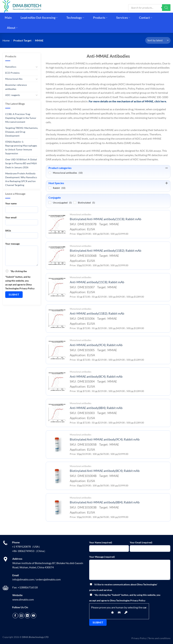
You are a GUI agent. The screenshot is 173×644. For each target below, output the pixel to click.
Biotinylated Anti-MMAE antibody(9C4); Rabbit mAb (105, 439)
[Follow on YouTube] (34, 616)
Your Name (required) (101, 542)
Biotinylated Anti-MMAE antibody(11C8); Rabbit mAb (106, 219)
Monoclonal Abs (14, 79)
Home (6, 40)
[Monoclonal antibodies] (50, 173)
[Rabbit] (50, 188)
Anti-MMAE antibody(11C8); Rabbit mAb (97, 282)
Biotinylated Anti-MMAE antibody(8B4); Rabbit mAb (105, 502)
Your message (22, 255)
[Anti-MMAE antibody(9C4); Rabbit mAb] (57, 350)
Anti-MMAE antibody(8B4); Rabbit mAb (96, 408)
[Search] (166, 8)
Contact (146, 18)
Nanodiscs (11, 67)
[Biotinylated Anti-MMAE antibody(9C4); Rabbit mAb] (57, 444)
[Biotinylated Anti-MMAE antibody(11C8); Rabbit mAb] (57, 224)
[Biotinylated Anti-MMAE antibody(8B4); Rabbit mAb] (57, 507)
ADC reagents (13, 95)
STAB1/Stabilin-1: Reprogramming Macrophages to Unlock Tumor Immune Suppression (21, 148)
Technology (75, 18)
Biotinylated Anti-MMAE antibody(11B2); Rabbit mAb (106, 251)
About (12, 28)
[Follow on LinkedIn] (27, 616)
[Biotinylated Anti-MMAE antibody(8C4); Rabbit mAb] (57, 476)
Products (100, 18)
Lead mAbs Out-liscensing (39, 18)
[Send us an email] (21, 616)
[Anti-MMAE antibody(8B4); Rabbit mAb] (57, 413)
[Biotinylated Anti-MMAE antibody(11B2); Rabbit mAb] (57, 256)
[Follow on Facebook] (15, 616)
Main (8, 18)
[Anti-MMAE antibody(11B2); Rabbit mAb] (57, 319)
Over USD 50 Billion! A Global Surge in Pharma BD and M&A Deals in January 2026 (21, 163)
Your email (22, 222)
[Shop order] (158, 40)
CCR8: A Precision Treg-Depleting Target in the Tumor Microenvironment (21, 118)
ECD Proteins (12, 73)
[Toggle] (37, 67)
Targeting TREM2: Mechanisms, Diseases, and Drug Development (22, 132)
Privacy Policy (139, 638)
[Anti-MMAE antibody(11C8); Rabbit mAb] (57, 287)
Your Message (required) (102, 557)
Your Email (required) (141, 542)
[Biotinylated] (75, 202)
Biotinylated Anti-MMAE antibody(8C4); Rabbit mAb (105, 471)
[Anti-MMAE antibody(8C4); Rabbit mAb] (57, 382)
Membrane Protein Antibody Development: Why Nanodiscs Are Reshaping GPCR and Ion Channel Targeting (21, 179)
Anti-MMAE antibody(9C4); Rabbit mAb (96, 345)
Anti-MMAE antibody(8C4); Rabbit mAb (96, 377)
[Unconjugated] (50, 202)
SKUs (22, 235)
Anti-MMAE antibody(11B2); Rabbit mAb (97, 313)
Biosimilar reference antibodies (16, 87)
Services (123, 18)
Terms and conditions (159, 638)
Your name (11, 203)
